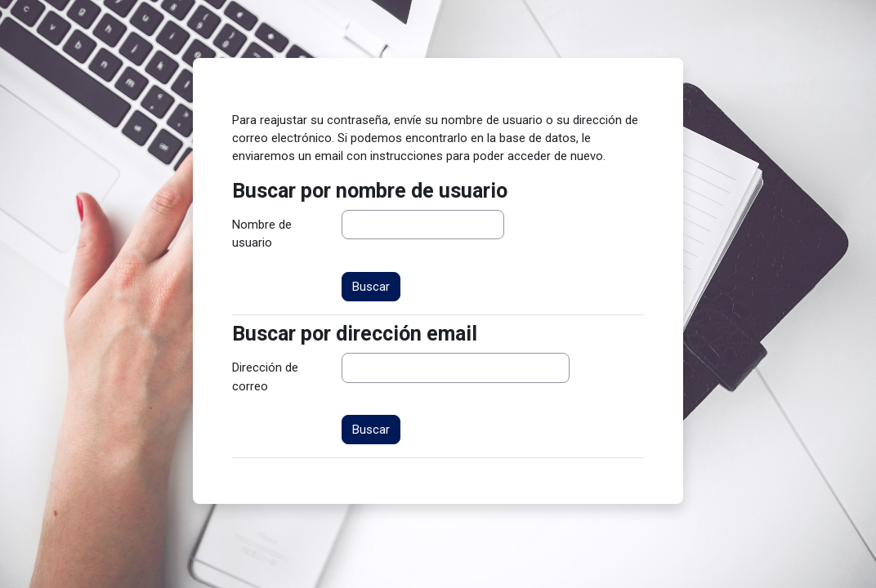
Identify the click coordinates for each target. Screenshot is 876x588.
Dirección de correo (265, 376)
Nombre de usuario (262, 234)
